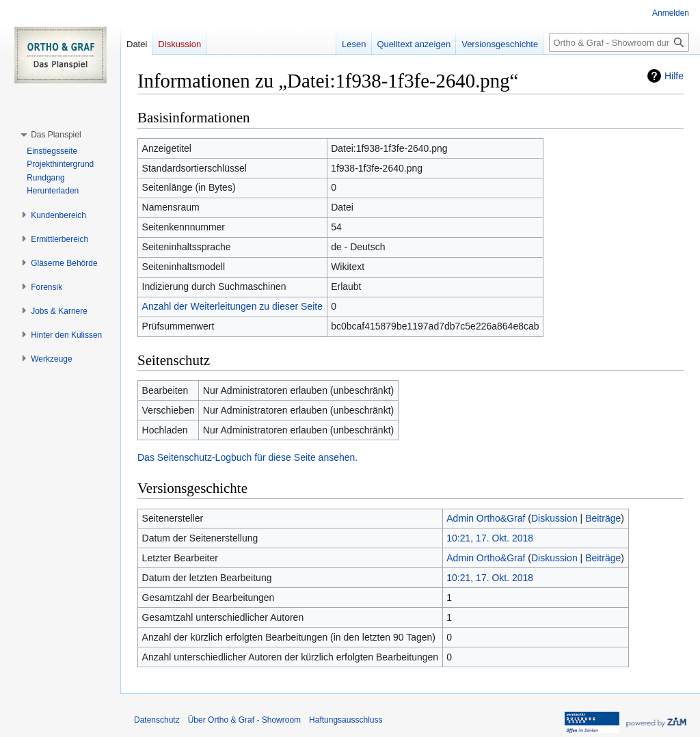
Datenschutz (157, 720)
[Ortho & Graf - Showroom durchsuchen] (619, 42)
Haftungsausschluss (346, 720)
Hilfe (674, 76)
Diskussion (554, 518)
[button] (56, 135)
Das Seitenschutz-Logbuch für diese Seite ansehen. (247, 457)
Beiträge (603, 518)
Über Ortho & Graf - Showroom (244, 720)
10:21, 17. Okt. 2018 (490, 538)
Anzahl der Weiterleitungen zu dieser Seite (232, 306)
